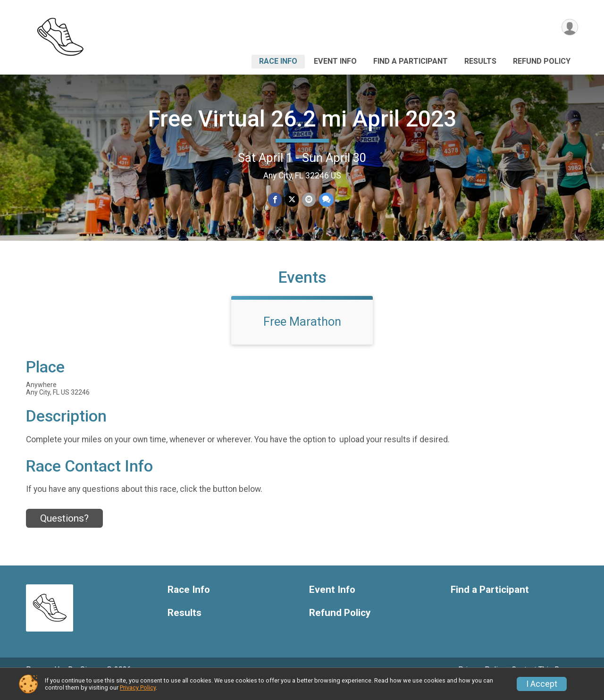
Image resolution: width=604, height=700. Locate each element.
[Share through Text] (325, 200)
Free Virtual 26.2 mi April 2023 (302, 119)
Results (480, 61)
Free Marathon (302, 335)
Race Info (278, 61)
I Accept (542, 684)
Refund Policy (542, 61)
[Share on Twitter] (292, 200)
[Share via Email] (308, 200)
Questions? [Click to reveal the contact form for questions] (64, 531)
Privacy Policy (138, 687)
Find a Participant (411, 61)
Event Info (335, 61)
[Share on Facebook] (275, 200)
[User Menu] (569, 28)
